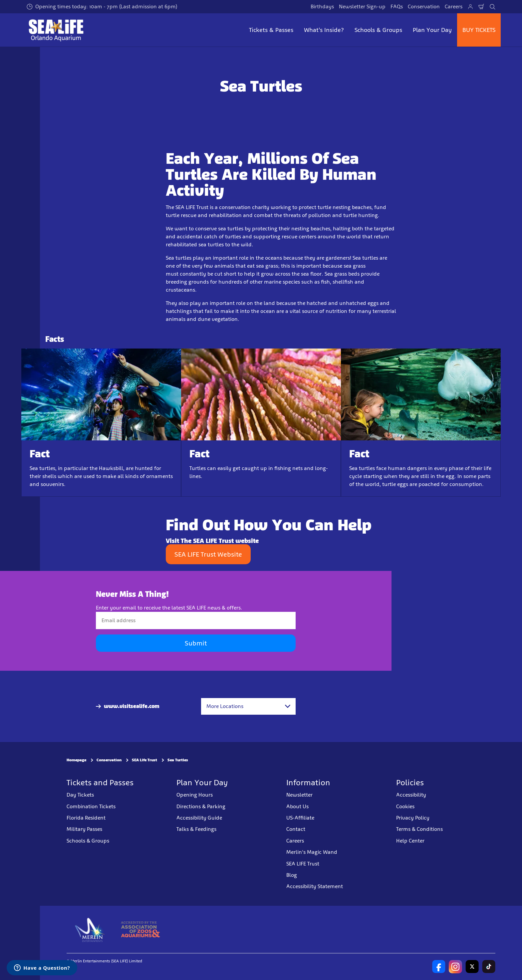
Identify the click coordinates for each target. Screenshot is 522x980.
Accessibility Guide (199, 818)
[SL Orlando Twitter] (472, 966)
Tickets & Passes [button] (271, 30)
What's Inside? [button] (324, 30)
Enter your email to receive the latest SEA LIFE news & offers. (169, 608)
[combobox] (248, 706)
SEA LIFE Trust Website (208, 554)
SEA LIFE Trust (303, 863)
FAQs (397, 6)
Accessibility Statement (315, 886)
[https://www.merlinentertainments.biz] (90, 929)
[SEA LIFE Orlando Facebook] (439, 966)
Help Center (410, 840)
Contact (296, 829)
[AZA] (140, 929)
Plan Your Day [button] (432, 30)
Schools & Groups (88, 840)
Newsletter (299, 795)
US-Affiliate (300, 818)
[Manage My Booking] (470, 7)
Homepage (76, 760)
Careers (454, 6)
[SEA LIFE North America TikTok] (489, 966)
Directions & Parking (201, 806)
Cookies (405, 806)
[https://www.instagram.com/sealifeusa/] (455, 966)
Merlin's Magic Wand (312, 852)
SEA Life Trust (144, 760)
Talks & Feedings (196, 829)
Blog (292, 875)
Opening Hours (195, 795)
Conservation (424, 6)
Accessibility (411, 795)
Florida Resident (86, 818)
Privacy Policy (413, 818)
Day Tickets (80, 795)
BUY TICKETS (479, 30)
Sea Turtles (178, 760)
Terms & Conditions (419, 829)
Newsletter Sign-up (362, 6)
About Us (297, 806)
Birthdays (322, 6)
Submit (196, 643)
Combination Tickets (91, 806)
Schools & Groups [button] (378, 30)
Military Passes (84, 829)
